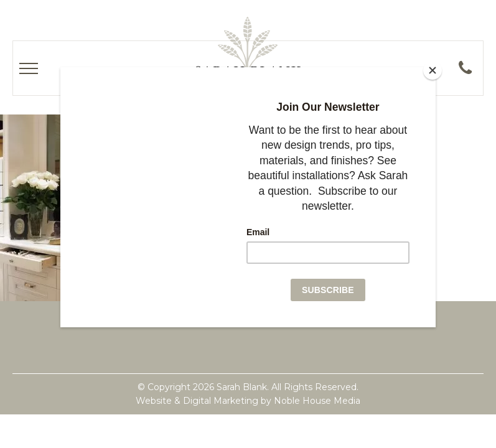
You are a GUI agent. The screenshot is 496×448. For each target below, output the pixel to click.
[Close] (433, 70)
